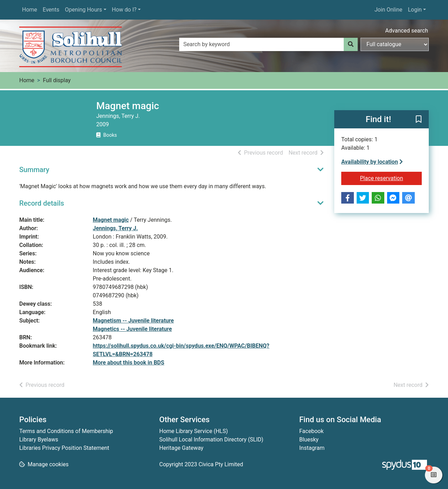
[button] (419, 120)
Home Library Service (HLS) (194, 431)
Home (30, 10)
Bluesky (309, 440)
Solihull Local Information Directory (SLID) (211, 440)
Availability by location (372, 162)
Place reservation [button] (391, 178)
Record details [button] (42, 203)
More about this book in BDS (128, 363)
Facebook (311, 431)
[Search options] (395, 44)
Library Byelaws (39, 440)
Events (51, 10)
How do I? (124, 10)
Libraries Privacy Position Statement (64, 448)
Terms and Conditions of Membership (66, 431)
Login (415, 10)
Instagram (312, 448)
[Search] (351, 44)
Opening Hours (83, 10)
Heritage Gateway (181, 448)
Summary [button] (34, 170)
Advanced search (407, 31)
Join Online (388, 10)
